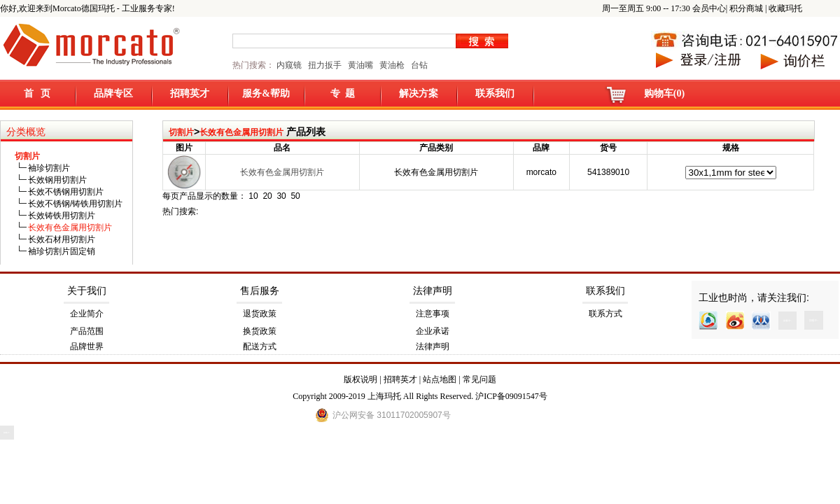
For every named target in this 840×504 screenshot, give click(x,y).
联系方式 (605, 314)
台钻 (418, 65)
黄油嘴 (360, 65)
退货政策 (260, 314)
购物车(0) (664, 93)
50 (295, 196)
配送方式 (260, 346)
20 (267, 196)
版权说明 (360, 379)
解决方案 (419, 93)
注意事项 (433, 314)
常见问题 (479, 379)
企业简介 (87, 314)
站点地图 (440, 379)
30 (281, 196)
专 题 (343, 93)
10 (253, 196)
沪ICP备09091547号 (511, 396)
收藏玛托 (785, 8)
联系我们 (495, 93)
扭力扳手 (325, 65)
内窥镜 (289, 65)
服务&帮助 (266, 93)
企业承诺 (433, 331)
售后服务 (260, 291)
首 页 (37, 93)
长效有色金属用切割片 (241, 132)
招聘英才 (190, 93)
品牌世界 (87, 346)
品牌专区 (113, 93)
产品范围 (87, 331)
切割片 (181, 132)
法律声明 (433, 291)
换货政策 (260, 331)
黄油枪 (392, 65)
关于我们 (87, 291)
